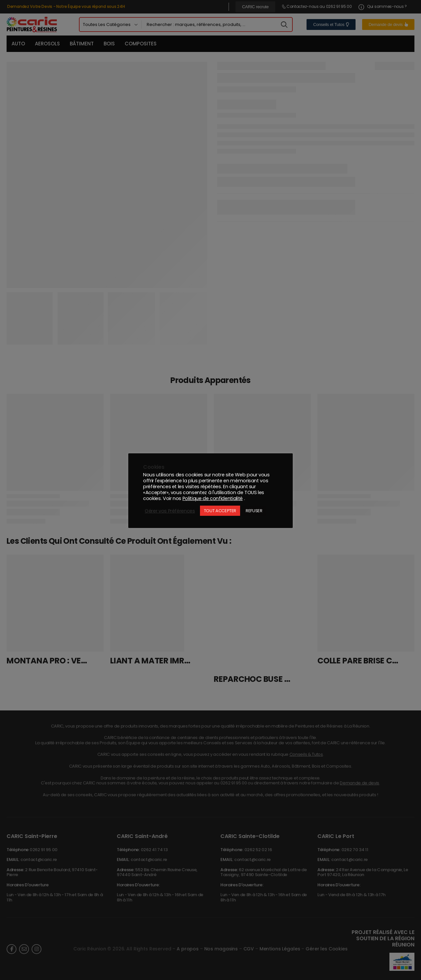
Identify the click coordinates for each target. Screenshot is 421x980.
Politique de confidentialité (213, 498)
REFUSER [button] (254, 511)
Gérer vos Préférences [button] (170, 511)
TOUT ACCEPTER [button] (220, 511)
